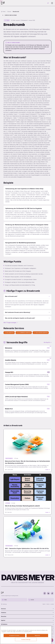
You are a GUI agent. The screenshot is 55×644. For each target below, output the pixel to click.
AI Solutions (27, 624)
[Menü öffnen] (52, 3)
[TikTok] (52, 593)
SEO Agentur (9, 333)
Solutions (27, 613)
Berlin (44, 604)
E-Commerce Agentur (24, 333)
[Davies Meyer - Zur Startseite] (2, 593)
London (52, 604)
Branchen (27, 616)
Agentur (27, 620)
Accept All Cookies (14, 636)
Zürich (48, 604)
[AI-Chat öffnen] (48, 3)
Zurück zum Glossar (9, 15)
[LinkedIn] (48, 593)
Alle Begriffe (48, 342)
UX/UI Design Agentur (41, 333)
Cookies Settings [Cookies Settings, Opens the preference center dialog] (26, 639)
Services (27, 609)
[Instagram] (45, 593)
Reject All (37, 636)
